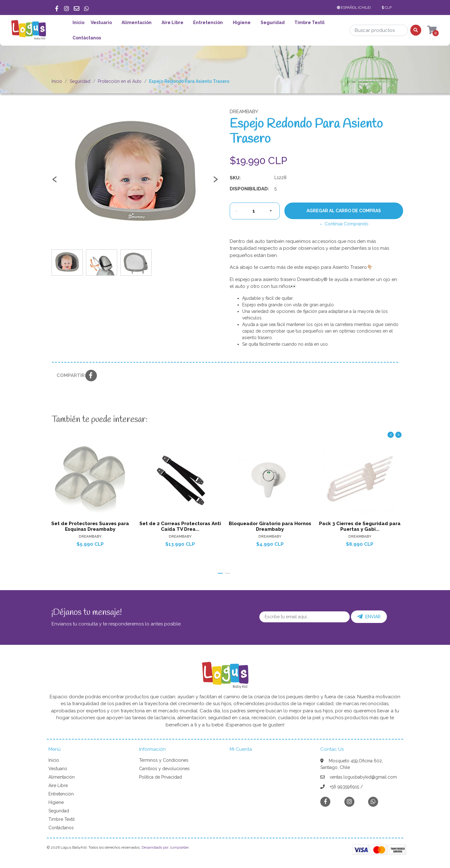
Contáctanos (87, 38)
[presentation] (55, 182)
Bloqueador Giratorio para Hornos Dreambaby (270, 526)
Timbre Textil (310, 23)
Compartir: (69, 375)
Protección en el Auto (120, 81)
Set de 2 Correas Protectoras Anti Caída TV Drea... (180, 526)
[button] (355, 8)
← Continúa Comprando (344, 224)
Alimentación (137, 23)
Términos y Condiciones (164, 760)
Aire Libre (172, 23)
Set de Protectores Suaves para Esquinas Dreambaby (90, 526)
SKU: (235, 178)
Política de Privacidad (160, 777)
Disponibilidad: (249, 189)
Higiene (242, 23)
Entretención (208, 23)
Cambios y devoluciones (164, 769)
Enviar (369, 617)
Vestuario (101, 23)
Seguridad (273, 23)
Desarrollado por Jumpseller (165, 847)
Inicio (78, 23)
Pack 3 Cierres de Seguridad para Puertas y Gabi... (360, 526)
